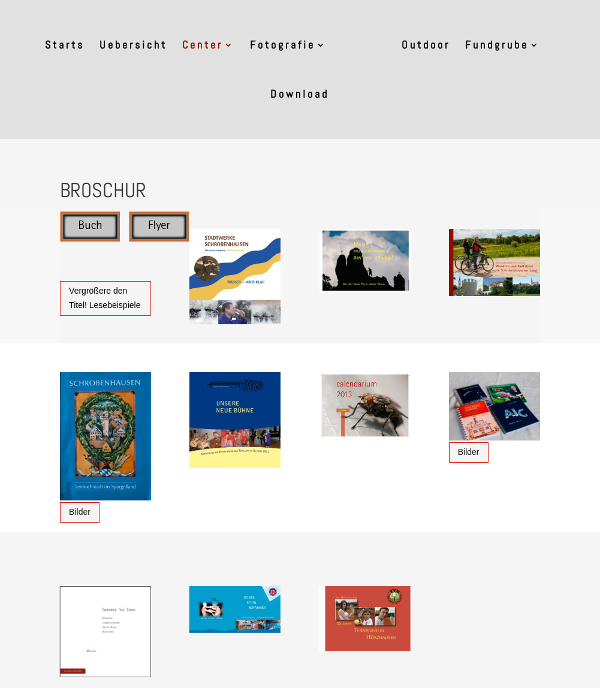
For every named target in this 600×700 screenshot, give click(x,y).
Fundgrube (497, 46)
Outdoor (426, 46)
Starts (65, 46)
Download (300, 95)
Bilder (80, 512)
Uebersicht (133, 46)
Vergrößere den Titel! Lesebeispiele (105, 298)
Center (203, 46)
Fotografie (283, 46)
